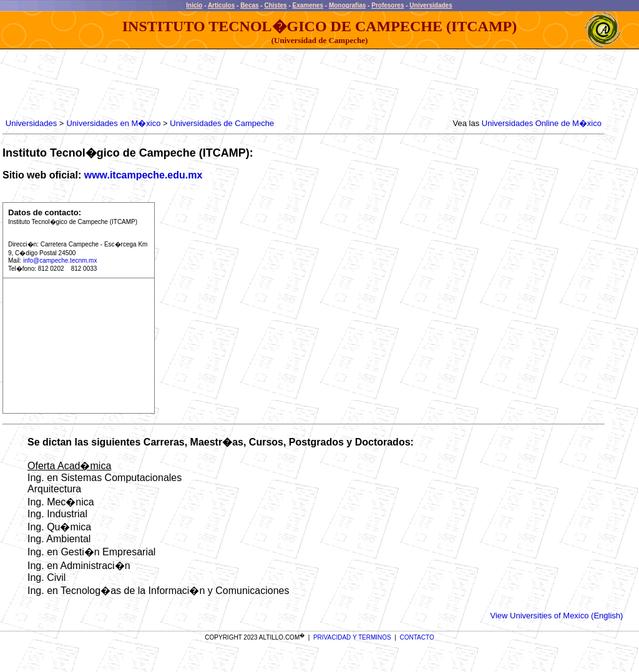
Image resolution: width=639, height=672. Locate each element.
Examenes (308, 5)
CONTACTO (417, 637)
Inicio (194, 5)
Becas (249, 5)
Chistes (275, 5)
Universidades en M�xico (113, 123)
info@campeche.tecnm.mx (60, 261)
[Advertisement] (230, 84)
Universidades (431, 5)
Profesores (388, 5)
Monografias (347, 5)
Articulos (221, 5)
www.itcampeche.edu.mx (144, 175)
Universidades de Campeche (222, 123)
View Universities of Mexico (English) (557, 616)
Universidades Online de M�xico (542, 123)
